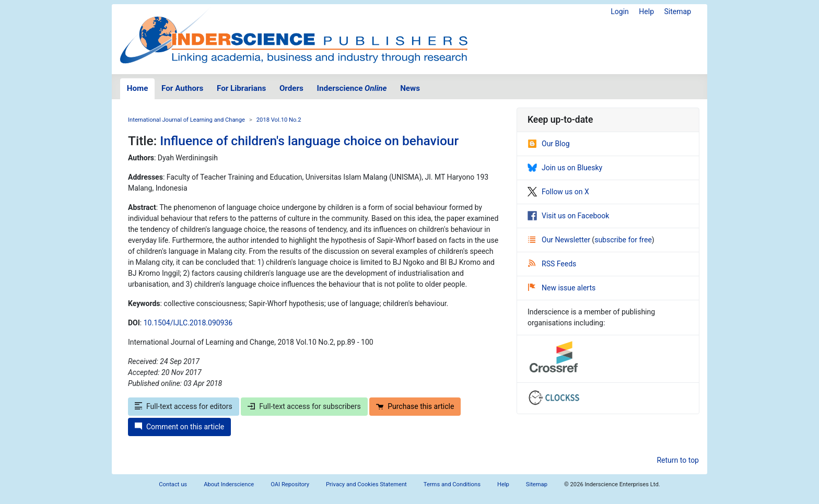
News (410, 88)
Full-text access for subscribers (304, 406)
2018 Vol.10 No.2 (279, 120)
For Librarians (241, 88)
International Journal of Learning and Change (186, 120)
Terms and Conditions (452, 484)
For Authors (182, 88)
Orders (291, 88)
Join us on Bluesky (565, 168)
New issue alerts (562, 288)
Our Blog (549, 144)
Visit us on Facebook (568, 216)
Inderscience (352, 88)
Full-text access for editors (184, 406)
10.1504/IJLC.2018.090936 (188, 323)
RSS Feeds (552, 264)
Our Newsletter (560, 240)
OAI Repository (290, 484)
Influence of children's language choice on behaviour (309, 141)
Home (138, 88)
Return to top (678, 460)
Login (620, 11)
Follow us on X (558, 192)
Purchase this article (415, 406)
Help (646, 11)
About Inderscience (229, 484)
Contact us (173, 484)
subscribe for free (623, 240)
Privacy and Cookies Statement (366, 484)
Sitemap (678, 11)
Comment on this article (179, 427)
